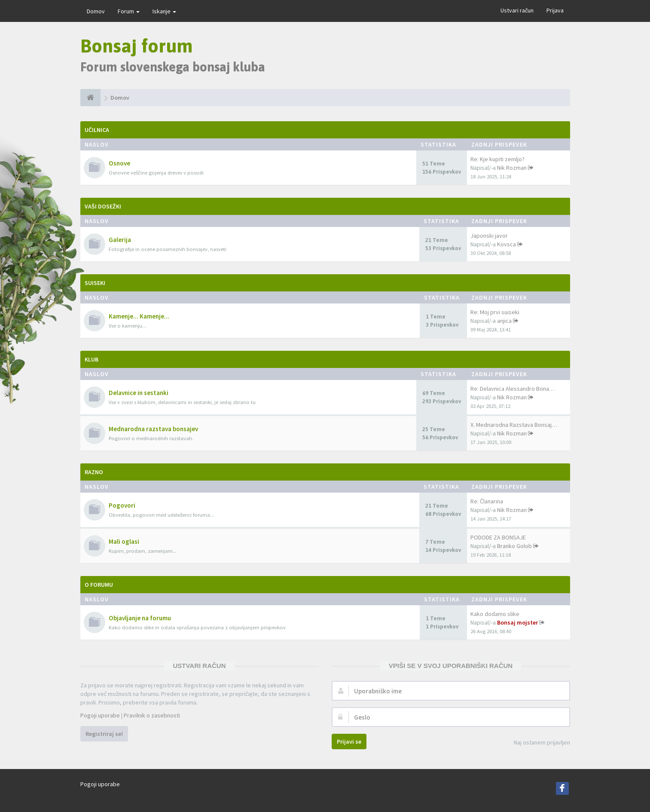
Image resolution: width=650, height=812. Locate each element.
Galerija (120, 240)
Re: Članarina (487, 501)
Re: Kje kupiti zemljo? (497, 159)
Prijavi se (349, 742)
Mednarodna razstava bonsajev (153, 429)
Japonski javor (489, 236)
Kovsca (507, 244)
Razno (94, 472)
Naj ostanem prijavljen (537, 743)
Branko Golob (514, 546)
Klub (92, 359)
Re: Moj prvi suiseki (495, 312)
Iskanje (164, 11)
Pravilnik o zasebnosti (152, 715)
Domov (96, 11)
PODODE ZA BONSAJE (498, 537)
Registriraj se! (104, 734)
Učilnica (97, 130)
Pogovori (122, 505)
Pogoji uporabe (100, 715)
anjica (504, 321)
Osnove (119, 163)
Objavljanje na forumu (140, 618)
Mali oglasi (124, 541)
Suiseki (95, 283)
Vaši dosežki (103, 206)
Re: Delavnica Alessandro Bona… (513, 389)
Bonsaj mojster (517, 622)
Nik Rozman (512, 168)
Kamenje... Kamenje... (139, 316)
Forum (129, 11)
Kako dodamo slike (495, 614)
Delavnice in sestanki (139, 393)
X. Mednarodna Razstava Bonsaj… (514, 425)
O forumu (99, 585)
